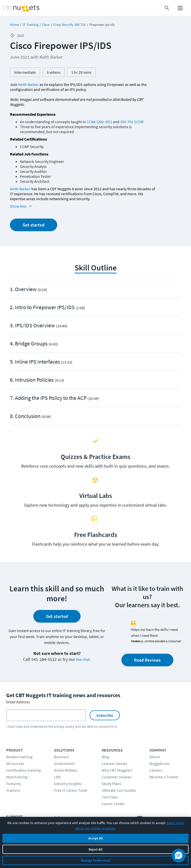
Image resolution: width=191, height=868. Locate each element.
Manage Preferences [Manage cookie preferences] (96, 860)
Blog (105, 757)
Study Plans (112, 784)
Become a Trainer (164, 777)
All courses (15, 763)
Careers (156, 770)
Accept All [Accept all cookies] (96, 838)
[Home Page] (16, 8)
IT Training (30, 25)
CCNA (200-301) (99, 122)
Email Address (18, 702)
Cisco (46, 25)
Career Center (113, 804)
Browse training (19, 757)
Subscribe (105, 715)
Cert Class (110, 797)
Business (61, 757)
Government (64, 763)
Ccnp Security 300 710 (70, 25)
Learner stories (114, 763)
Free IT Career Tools (71, 790)
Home (14, 25)
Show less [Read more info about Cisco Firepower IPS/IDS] (21, 206)
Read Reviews (147, 660)
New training (17, 777)
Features (14, 784)
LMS (58, 777)
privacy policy (64, 726)
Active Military (66, 770)
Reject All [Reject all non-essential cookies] (95, 849)
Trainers (13, 790)
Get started (34, 225)
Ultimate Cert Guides (119, 790)
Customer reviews (117, 777)
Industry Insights (68, 784)
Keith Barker (28, 84)
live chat (83, 659)
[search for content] (167, 8)
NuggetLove (159, 763)
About (155, 757)
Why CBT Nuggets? (117, 770)
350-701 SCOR (132, 122)
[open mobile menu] (180, 8)
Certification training (24, 770)
